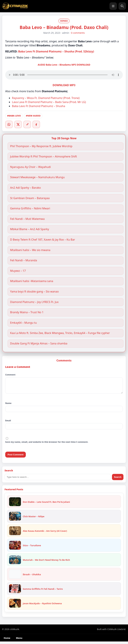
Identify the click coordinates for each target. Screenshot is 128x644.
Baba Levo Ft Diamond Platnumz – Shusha (39, 106)
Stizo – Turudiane (32, 548)
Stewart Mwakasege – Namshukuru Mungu (37, 177)
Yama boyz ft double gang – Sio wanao (34, 292)
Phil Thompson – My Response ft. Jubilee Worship (41, 146)
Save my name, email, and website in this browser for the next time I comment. (47, 444)
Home (7, 640)
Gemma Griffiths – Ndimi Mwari (30, 208)
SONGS (64, 21)
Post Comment (16, 457)
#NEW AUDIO (33, 116)
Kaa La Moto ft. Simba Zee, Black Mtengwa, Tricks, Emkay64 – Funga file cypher (60, 333)
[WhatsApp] (9, 124)
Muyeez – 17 (18, 271)
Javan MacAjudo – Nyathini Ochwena (42, 606)
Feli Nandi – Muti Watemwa (27, 219)
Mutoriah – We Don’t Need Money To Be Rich (46, 562)
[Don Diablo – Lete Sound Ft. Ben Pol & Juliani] (15, 504)
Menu (19, 640)
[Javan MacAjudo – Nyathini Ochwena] (15, 606)
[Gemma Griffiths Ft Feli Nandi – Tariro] (15, 591)
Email (8, 423)
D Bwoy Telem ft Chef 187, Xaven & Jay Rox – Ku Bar (43, 240)
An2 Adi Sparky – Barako (25, 188)
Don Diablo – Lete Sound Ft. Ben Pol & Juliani (46, 504)
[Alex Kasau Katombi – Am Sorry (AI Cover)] (15, 533)
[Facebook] (36, 124)
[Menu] (113, 6)
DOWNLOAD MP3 (64, 85)
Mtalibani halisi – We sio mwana (30, 250)
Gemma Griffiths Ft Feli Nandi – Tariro (43, 591)
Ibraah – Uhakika (32, 577)
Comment (10, 375)
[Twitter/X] (18, 124)
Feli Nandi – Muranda (24, 260)
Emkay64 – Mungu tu (23, 323)
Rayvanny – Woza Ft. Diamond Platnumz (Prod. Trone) (46, 98)
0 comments (78, 33)
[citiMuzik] (15, 6)
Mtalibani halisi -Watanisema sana (32, 281)
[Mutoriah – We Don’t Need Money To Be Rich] (15, 562)
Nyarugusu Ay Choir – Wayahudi (30, 167)
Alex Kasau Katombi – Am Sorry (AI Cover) (45, 533)
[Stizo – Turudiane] (15, 548)
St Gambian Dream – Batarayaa (30, 198)
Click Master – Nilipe (34, 519)
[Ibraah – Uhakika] (15, 577)
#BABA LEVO (14, 116)
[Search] (122, 6)
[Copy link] (27, 124)
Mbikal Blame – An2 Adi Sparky (30, 229)
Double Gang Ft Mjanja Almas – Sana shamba (39, 343)
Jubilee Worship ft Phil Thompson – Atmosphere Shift (44, 157)
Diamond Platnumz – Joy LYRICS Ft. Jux (34, 302)
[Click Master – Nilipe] (15, 519)
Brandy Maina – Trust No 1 (27, 312)
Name (8, 406)
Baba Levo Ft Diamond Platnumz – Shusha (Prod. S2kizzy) (56, 51)
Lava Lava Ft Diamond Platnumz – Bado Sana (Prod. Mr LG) (49, 102)
